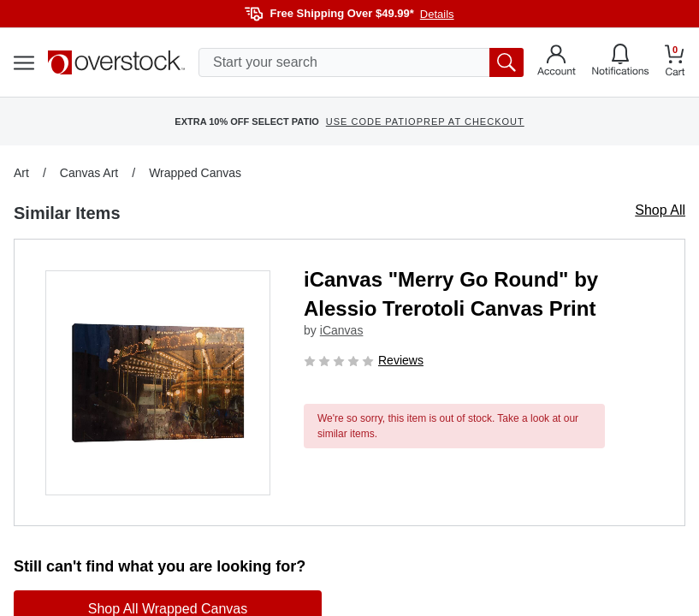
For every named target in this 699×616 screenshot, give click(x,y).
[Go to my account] (557, 62)
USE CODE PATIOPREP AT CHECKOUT (425, 121)
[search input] (361, 62)
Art (21, 173)
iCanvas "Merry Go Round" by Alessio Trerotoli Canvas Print (451, 294)
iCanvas (342, 330)
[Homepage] (116, 62)
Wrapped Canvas (195, 173)
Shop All (660, 210)
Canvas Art (89, 173)
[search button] (506, 62)
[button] (158, 383)
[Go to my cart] (675, 63)
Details (437, 14)
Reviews (401, 360)
